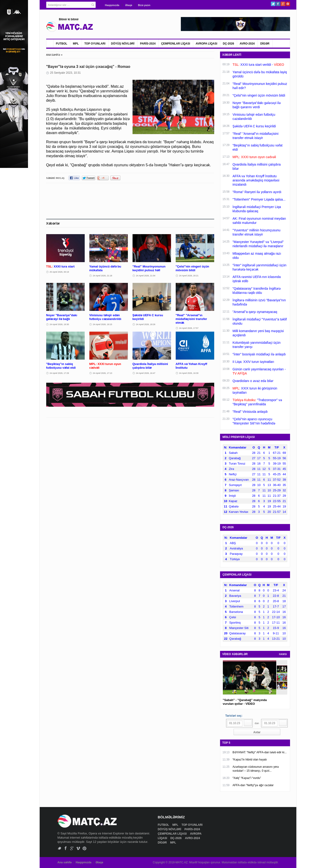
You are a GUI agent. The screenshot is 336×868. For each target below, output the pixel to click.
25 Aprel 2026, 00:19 (59, 272)
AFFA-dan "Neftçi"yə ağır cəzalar (253, 785)
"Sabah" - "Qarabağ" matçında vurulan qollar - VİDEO (245, 702)
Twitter (273, 4)
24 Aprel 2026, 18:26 (146, 324)
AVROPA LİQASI (206, 44)
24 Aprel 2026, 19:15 (103, 324)
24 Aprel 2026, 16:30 (189, 373)
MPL (76, 44)
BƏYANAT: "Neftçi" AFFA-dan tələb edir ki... (260, 752)
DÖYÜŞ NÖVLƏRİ (123, 44)
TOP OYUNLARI (95, 44)
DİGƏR (265, 44)
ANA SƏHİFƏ (53, 55)
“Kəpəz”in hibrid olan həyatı (250, 760)
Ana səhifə (65, 862)
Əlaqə (129, 5)
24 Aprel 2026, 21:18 (103, 276)
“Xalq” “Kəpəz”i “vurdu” (247, 778)
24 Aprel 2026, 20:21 (189, 276)
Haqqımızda (112, 5)
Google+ (283, 4)
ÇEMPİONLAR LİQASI (176, 44)
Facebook (278, 4)
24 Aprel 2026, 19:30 (59, 324)
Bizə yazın (144, 5)
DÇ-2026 (228, 44)
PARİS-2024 (148, 44)
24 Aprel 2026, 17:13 (103, 373)
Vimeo (78, 848)
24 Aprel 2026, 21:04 (146, 276)
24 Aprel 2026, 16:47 (146, 373)
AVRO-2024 (247, 44)
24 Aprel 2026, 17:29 (59, 373)
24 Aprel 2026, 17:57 (189, 328)
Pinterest (288, 4)
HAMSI (283, 654)
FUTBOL (62, 44)
